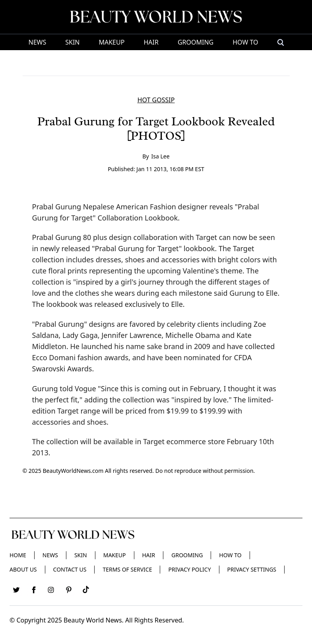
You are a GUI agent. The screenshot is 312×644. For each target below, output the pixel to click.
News (37, 42)
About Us (23, 569)
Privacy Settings (252, 569)
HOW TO (245, 42)
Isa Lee (161, 156)
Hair (151, 42)
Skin (72, 42)
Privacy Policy (189, 569)
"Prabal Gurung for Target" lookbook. (154, 248)
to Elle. (173, 304)
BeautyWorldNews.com (73, 471)
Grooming (196, 42)
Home (18, 555)
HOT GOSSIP (156, 100)
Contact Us (70, 569)
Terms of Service (127, 569)
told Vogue (78, 388)
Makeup (111, 42)
